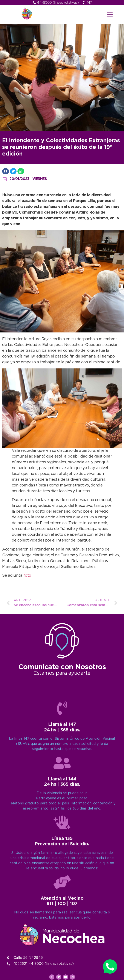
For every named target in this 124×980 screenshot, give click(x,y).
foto (27, 576)
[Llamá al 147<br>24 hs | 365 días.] (62, 873)
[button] (110, 14)
